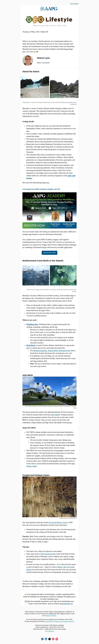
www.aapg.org (50, 631)
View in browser (74, 4)
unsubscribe (49, 621)
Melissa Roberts (51, 616)
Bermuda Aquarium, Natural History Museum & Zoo (52, 351)
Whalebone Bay (32, 324)
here (48, 183)
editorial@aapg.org (66, 604)
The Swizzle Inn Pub (48, 554)
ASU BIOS (55, 415)
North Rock (31, 345)
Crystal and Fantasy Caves (58, 522)
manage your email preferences (64, 621)
